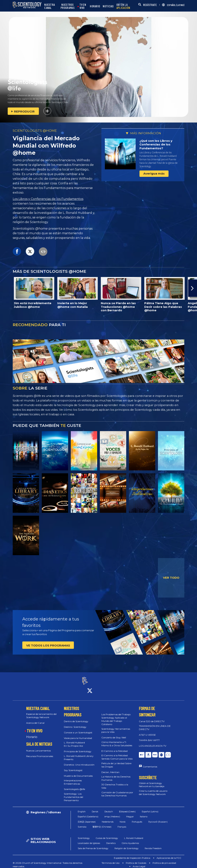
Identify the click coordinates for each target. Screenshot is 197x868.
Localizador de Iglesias (89, 840)
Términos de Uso (111, 860)
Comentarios (150, 763)
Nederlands (108, 818)
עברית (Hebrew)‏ (112, 813)
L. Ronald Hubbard (134, 835)
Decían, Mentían (110, 769)
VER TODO (171, 578)
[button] (193, 288)
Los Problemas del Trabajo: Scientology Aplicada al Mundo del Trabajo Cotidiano (116, 716)
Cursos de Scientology (107, 835)
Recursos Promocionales (40, 753)
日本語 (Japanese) (87, 818)
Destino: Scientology (75, 723)
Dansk (95, 808)
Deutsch (109, 808)
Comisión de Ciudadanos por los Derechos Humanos (117, 791)
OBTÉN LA (123, 6)
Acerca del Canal (35, 719)
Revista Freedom (153, 845)
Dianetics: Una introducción (79, 761)
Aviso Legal (139, 863)
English (82, 808)
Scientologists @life (74, 786)
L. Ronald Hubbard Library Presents (79, 754)
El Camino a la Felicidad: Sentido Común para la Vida (117, 754)
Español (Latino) (150, 808)
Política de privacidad (164, 860)
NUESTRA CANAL (50, 6)
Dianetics (111, 840)
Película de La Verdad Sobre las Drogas (116, 761)
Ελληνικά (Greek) (127, 808)
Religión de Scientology (126, 845)
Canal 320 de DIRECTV (152, 718)
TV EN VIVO (83, 6)
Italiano (144, 813)
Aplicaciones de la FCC (169, 855)
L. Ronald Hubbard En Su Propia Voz (74, 741)
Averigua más (154, 173)
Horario (32, 734)
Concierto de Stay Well (114, 734)
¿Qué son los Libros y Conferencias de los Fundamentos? (156, 144)
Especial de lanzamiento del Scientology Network (41, 712)
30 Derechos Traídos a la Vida (115, 783)
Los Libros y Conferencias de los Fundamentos (48, 199)
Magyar (130, 813)
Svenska (82, 823)
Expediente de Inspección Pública (132, 855)
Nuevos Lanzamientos (38, 747)
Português (137, 818)
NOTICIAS (108, 6)
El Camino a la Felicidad (114, 748)
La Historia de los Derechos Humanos (116, 775)
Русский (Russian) (158, 818)
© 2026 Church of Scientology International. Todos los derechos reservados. (48, 861)
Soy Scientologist (73, 767)
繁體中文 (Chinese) (102, 823)
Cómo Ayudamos (130, 840)
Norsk (123, 818)
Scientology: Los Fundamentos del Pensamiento (73, 794)
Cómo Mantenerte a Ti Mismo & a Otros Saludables (117, 740)
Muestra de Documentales (78, 772)
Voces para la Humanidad (78, 735)
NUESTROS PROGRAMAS (68, 6)
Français (122, 823)
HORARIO (95, 6)
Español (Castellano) (88, 813)
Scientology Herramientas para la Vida (116, 727)
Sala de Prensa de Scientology (93, 845)
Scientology (84, 835)
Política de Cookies (136, 860)
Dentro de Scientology (76, 718)
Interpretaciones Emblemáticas (73, 779)
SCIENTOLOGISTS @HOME (35, 131)
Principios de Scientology (78, 748)
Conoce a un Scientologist (78, 729)
